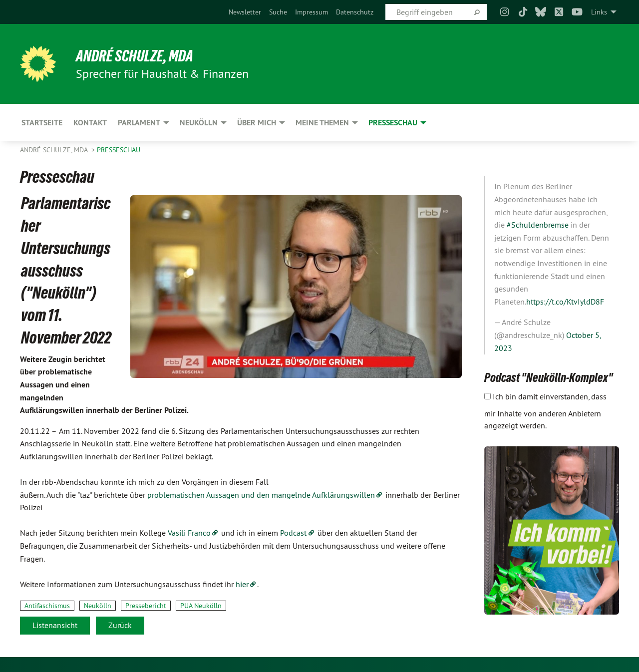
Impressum (312, 12)
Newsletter (245, 12)
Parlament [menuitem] (139, 123)
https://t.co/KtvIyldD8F (565, 302)
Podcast (293, 533)
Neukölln (98, 606)
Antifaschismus (47, 606)
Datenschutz (355, 12)
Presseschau (119, 150)
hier (242, 584)
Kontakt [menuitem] (90, 123)
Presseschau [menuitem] (393, 123)
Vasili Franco (189, 533)
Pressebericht (146, 606)
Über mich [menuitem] (257, 123)
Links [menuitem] (599, 12)
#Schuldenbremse (538, 225)
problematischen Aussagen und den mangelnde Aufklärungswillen (260, 495)
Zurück (120, 625)
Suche (278, 12)
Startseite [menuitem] (42, 123)
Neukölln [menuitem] (199, 123)
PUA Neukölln (201, 606)
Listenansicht (55, 625)
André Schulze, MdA (135, 56)
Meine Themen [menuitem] (322, 123)
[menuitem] (245, 12)
